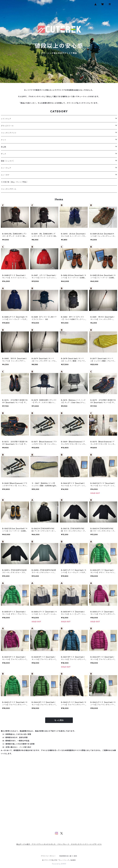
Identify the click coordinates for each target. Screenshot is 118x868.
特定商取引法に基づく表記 (68, 856)
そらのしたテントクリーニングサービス (86, 844)
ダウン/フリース (7, 126)
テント (3, 140)
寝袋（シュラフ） (8, 161)
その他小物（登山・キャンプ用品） (15, 182)
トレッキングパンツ (9, 133)
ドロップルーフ (63, 844)
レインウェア (6, 119)
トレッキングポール (9, 189)
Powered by (59, 864)
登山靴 (3, 147)
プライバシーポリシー (48, 856)
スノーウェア (6, 168)
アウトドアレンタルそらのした (44, 844)
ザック (3, 154)
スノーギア (5, 175)
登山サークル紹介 (24, 844)
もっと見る (59, 720)
